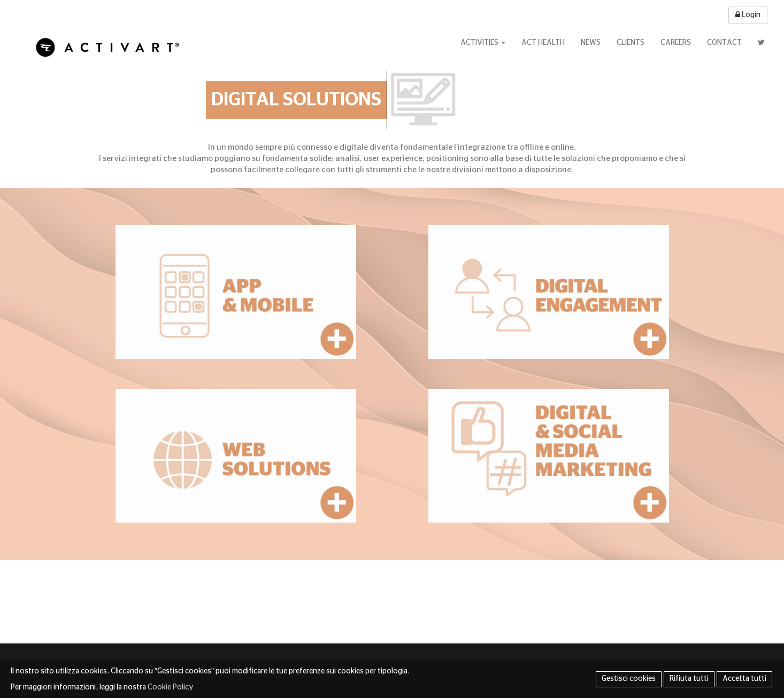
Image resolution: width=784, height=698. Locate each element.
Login (748, 15)
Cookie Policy (171, 687)
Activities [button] (483, 43)
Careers (676, 43)
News (591, 43)
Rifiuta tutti (689, 679)
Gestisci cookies (629, 679)
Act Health (543, 43)
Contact (724, 43)
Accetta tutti (744, 679)
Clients (631, 43)
